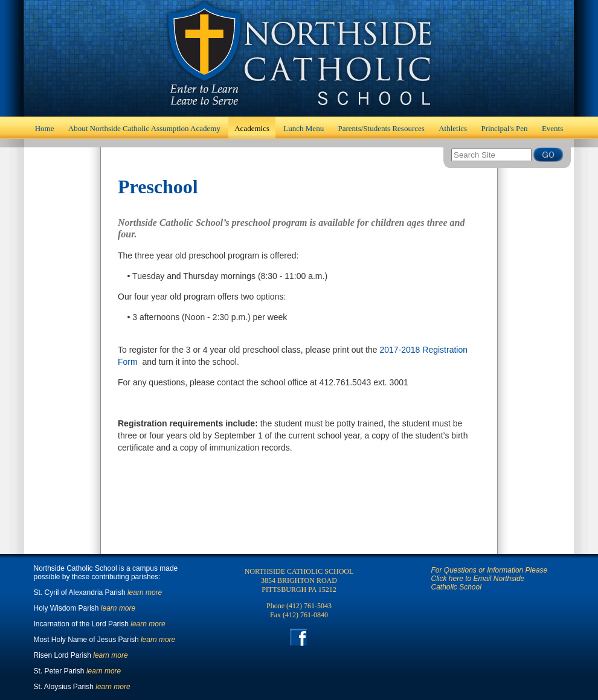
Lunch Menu (304, 128)
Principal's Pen (504, 128)
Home (299, 58)
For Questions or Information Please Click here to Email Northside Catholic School (490, 579)
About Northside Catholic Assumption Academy (144, 128)
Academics (252, 128)
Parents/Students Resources (381, 128)
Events (552, 128)
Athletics (453, 128)
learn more (145, 592)
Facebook (299, 637)
